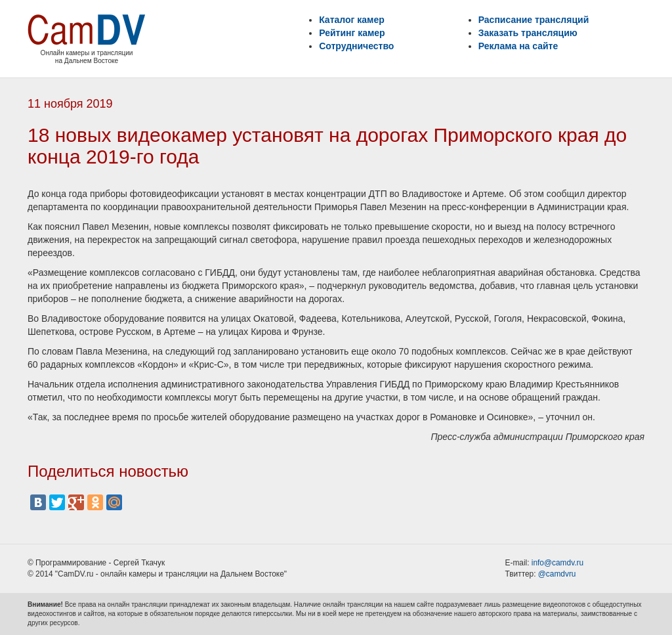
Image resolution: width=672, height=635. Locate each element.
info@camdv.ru (557, 563)
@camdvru (557, 574)
